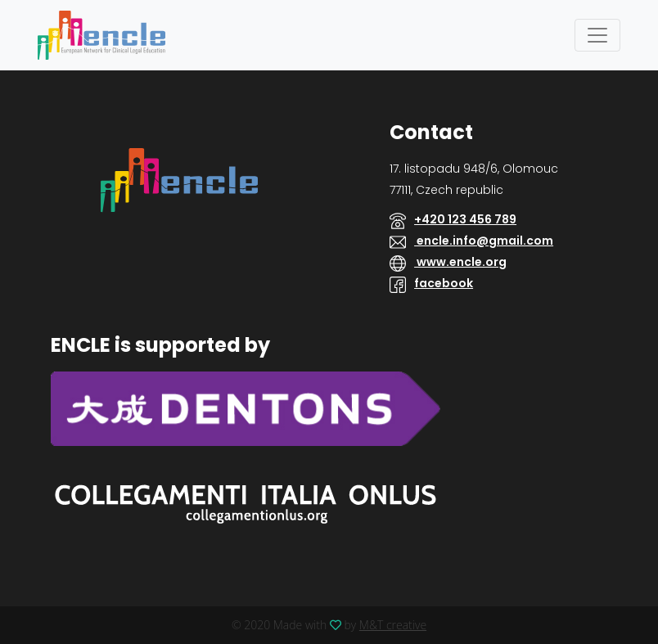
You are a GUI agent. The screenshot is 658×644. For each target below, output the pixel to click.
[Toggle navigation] (597, 35)
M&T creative (393, 625)
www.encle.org (460, 262)
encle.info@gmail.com (484, 241)
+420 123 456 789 (465, 219)
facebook (444, 283)
